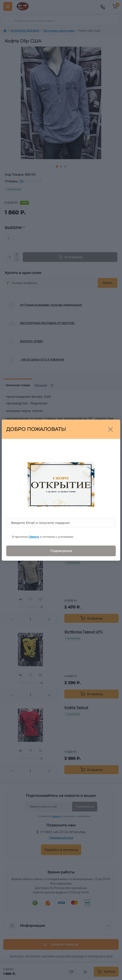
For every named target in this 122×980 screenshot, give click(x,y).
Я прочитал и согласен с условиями (43, 537)
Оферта (34, 537)
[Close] (110, 429)
